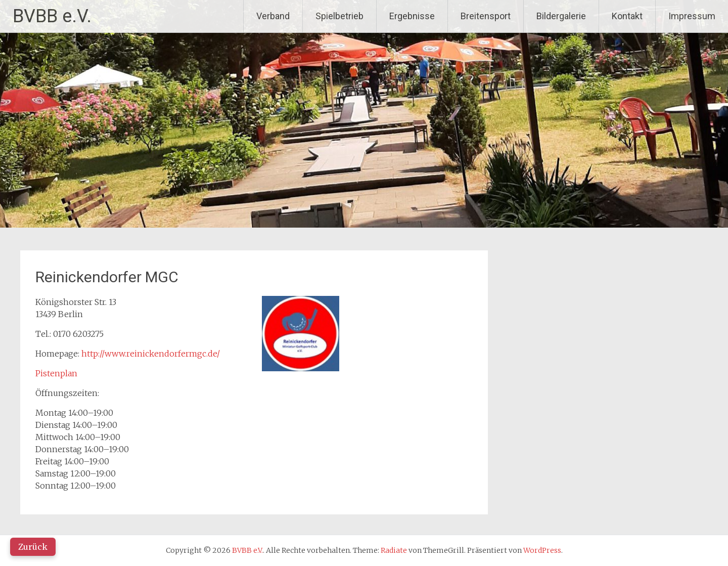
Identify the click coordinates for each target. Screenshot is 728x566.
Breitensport (486, 16)
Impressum (692, 16)
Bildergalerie (561, 16)
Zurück (33, 547)
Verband (273, 16)
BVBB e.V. (52, 16)
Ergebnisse (412, 16)
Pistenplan (56, 373)
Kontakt (627, 16)
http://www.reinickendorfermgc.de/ (151, 354)
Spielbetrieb (339, 16)
